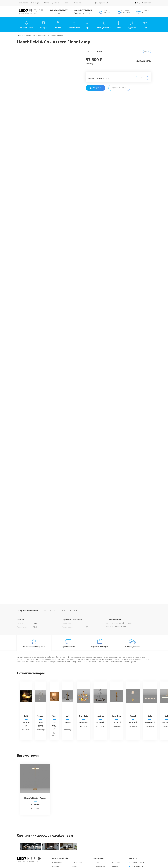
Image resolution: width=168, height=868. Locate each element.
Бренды (115, 866)
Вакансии (75, 866)
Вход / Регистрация (144, 3)
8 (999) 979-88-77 (59, 10)
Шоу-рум (56, 866)
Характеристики (28, 611)
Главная (20, 36)
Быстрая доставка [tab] (133, 643)
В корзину (96, 88)
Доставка (56, 3)
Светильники (30, 36)
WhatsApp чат (55, 13)
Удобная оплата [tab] (68, 643)
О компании (23, 3)
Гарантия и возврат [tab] (100, 643)
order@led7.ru (138, 866)
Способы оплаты (98, 866)
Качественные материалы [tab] (34, 643)
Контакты (77, 3)
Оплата (46, 3)
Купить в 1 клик (119, 88)
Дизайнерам (36, 3)
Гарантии (116, 862)
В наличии (66, 3)
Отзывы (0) (50, 611)
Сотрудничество (77, 862)
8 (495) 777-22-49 (83, 10)
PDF (145, 51)
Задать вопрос (69, 611)
